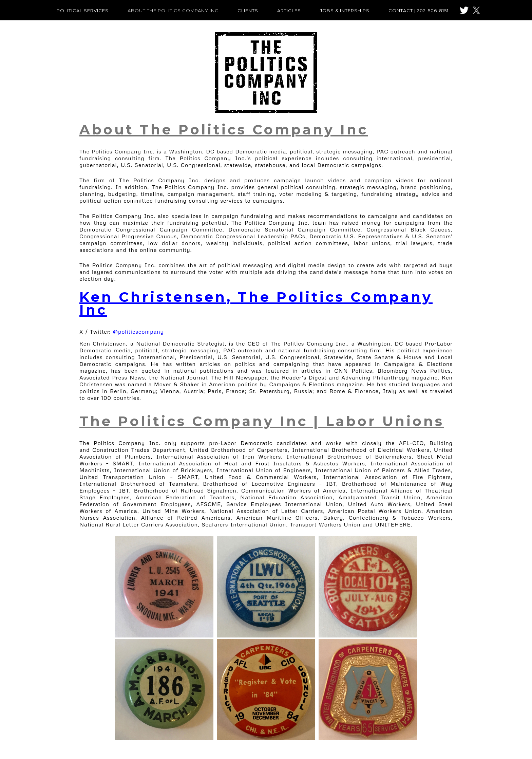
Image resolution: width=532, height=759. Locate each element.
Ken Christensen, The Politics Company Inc (256, 303)
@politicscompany (138, 332)
